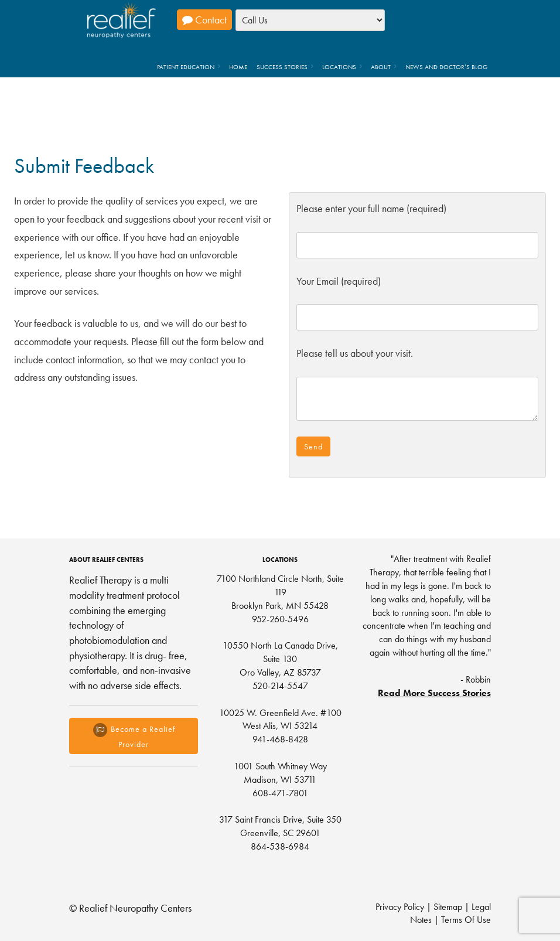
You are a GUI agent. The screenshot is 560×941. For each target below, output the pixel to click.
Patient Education (186, 67)
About (381, 67)
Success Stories (282, 67)
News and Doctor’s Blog (446, 67)
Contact (204, 20)
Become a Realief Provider (134, 736)
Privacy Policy (400, 907)
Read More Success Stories (434, 693)
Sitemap (448, 907)
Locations (339, 67)
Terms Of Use (466, 920)
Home (238, 67)
